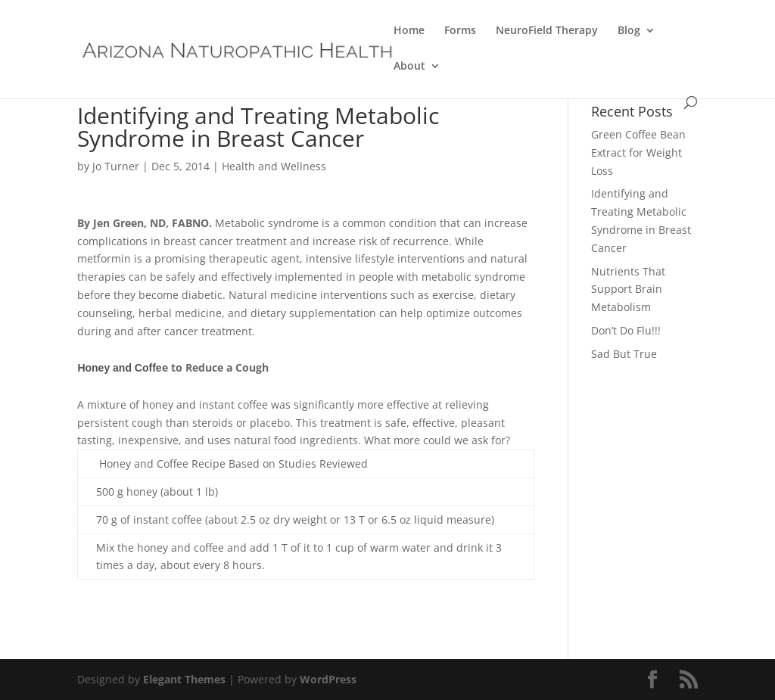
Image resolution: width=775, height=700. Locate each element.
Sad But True (624, 354)
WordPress (328, 679)
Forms (460, 31)
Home (409, 31)
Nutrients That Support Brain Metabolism (628, 289)
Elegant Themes (184, 679)
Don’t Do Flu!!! (626, 330)
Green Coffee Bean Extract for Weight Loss (638, 152)
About (409, 67)
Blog (629, 31)
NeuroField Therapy (547, 31)
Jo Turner (116, 166)
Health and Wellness (274, 166)
